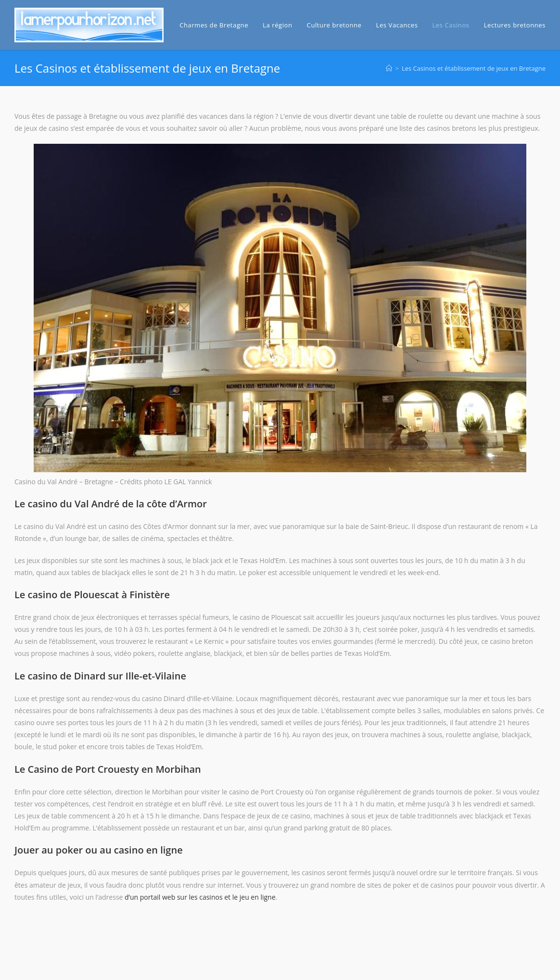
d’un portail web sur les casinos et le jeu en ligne (200, 897)
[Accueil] (389, 68)
